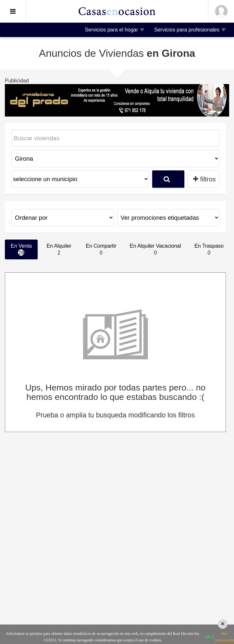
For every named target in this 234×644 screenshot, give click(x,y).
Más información (224, 637)
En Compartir (101, 249)
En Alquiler (59, 249)
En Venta (21, 249)
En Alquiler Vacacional (155, 249)
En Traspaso (209, 249)
